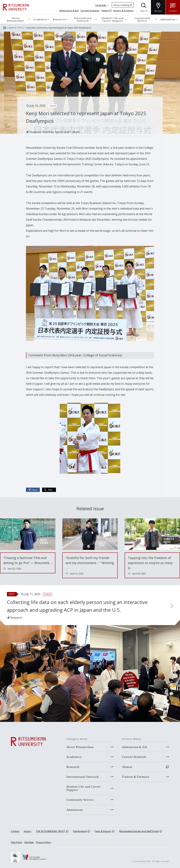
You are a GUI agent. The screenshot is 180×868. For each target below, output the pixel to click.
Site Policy (17, 842)
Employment (80, 831)
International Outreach (83, 19)
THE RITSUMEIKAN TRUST (50, 831)
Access (28, 831)
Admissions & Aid (69, 11)
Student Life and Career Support (112, 19)
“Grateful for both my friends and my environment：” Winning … (90, 563)
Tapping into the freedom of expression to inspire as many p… (150, 563)
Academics (40, 19)
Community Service (142, 19)
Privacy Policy (43, 842)
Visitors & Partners (123, 11)
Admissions (168, 19)
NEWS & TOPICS (16, 28)
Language (101, 5)
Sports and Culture (67, 132)
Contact (15, 831)
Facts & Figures (103, 831)
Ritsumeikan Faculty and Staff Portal (139, 831)
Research (59, 19)
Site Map (29, 842)
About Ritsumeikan (15, 19)
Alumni (105, 11)
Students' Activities (42, 132)
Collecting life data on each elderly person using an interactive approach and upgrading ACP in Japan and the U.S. (77, 606)
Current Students (90, 11)
